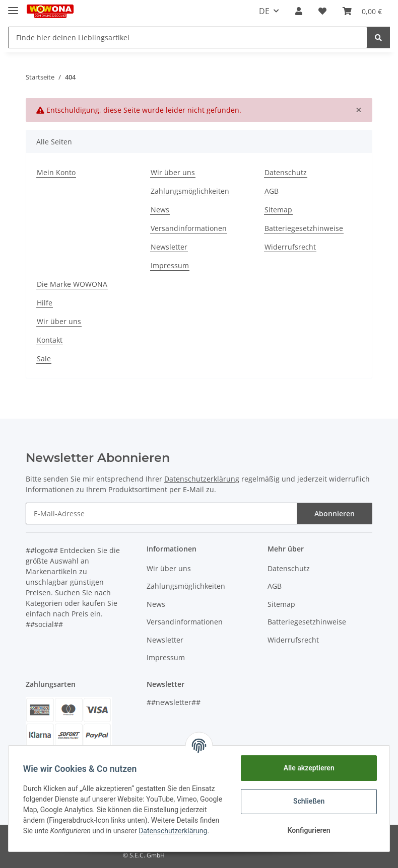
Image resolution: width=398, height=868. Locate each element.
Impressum (170, 265)
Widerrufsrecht (290, 247)
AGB (272, 191)
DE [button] (264, 11)
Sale (44, 359)
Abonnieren (335, 514)
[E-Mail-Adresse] (161, 514)
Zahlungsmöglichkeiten (190, 191)
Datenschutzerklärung (202, 479)
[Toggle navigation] (13, 6)
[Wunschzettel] (322, 11)
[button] (299, 11)
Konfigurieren (307, 830)
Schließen (308, 801)
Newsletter (169, 247)
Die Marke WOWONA (72, 284)
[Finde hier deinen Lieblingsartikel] (188, 37)
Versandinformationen (189, 228)
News (160, 210)
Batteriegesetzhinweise (304, 228)
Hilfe (45, 303)
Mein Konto (56, 172)
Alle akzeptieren (307, 768)
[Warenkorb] (362, 11)
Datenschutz (286, 172)
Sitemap (278, 210)
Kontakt (50, 340)
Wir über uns (173, 172)
